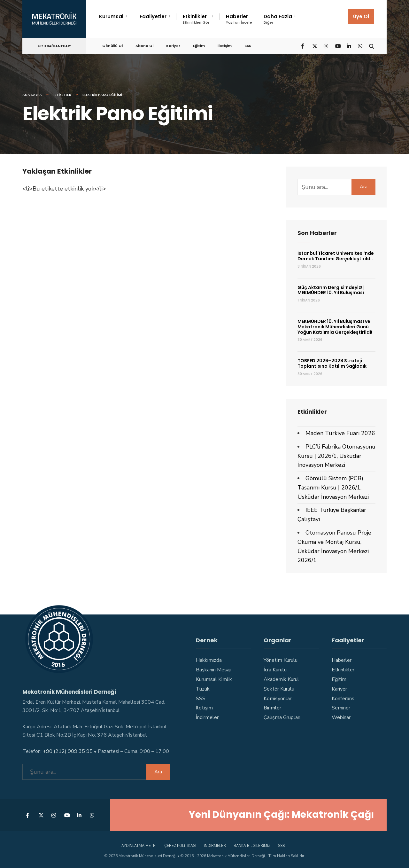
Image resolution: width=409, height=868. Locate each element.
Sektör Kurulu (279, 689)
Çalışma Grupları (282, 717)
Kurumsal (111, 16)
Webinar (341, 717)
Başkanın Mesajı (214, 670)
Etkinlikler (196, 19)
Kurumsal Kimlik (214, 679)
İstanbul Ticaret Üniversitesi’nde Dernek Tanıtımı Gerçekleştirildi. (336, 256)
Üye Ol (361, 16)
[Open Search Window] (371, 45)
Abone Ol (144, 45)
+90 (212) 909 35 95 (68, 751)
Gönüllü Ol (112, 45)
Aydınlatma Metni (139, 845)
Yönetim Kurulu (281, 660)
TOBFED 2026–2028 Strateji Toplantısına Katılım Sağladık (332, 363)
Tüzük (203, 689)
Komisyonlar (278, 699)
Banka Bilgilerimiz (252, 845)
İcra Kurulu (275, 670)
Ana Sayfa (32, 95)
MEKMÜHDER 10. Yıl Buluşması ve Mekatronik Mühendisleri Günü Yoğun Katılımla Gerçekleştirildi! (335, 327)
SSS (248, 45)
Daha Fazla (278, 19)
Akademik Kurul (281, 679)
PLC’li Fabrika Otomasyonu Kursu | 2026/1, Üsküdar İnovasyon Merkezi (336, 456)
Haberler (239, 19)
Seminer (341, 708)
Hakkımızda (209, 660)
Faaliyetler (153, 16)
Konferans (343, 699)
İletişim (225, 45)
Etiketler (63, 95)
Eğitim (199, 45)
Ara (364, 187)
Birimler (272, 708)
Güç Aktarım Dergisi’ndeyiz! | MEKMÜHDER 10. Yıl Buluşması (331, 290)
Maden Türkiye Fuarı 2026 (340, 433)
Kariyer (173, 45)
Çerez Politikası (180, 845)
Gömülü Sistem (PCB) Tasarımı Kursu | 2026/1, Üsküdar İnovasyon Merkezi (333, 488)
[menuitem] (116, 17)
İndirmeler (207, 717)
